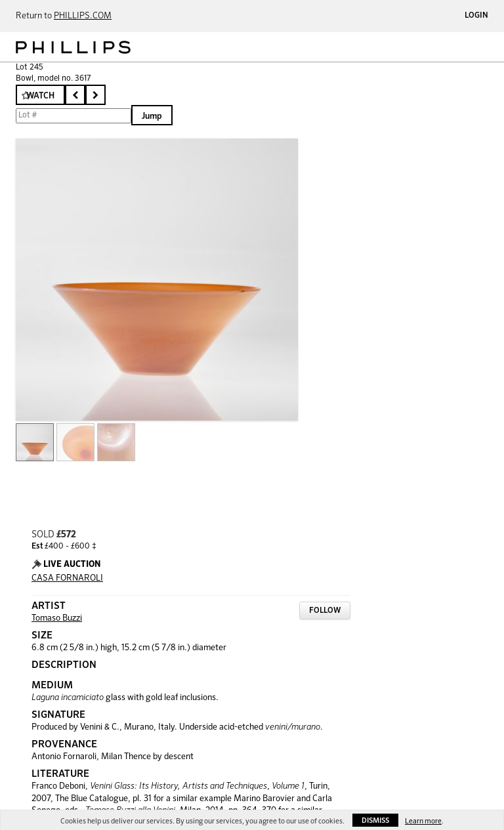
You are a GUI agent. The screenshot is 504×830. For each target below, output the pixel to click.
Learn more (423, 821)
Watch (40, 96)
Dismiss (375, 820)
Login (476, 16)
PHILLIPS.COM (83, 16)
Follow (325, 611)
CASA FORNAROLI (67, 578)
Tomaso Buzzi (57, 618)
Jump (152, 116)
